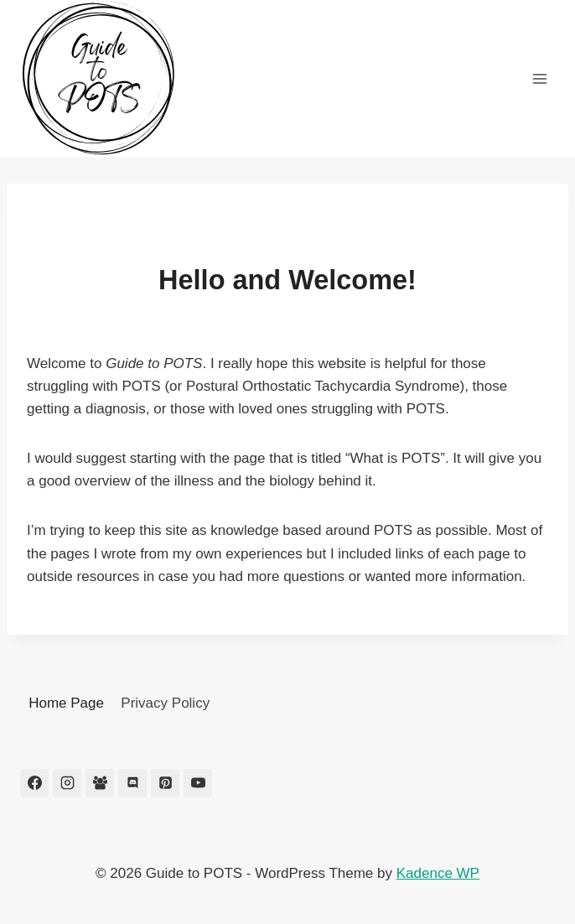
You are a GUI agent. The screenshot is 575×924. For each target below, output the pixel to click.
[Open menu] (539, 78)
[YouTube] (198, 783)
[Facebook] (34, 783)
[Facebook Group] (100, 783)
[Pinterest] (165, 783)
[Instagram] (67, 783)
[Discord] (132, 783)
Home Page (66, 703)
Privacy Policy (165, 703)
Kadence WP (438, 873)
